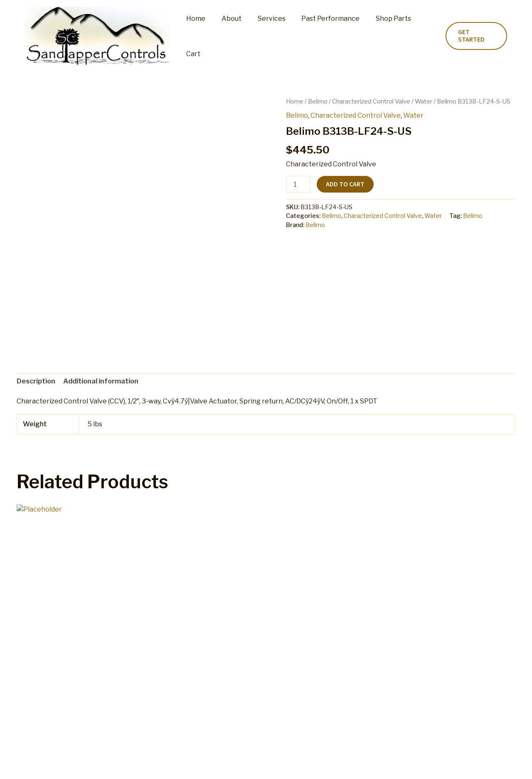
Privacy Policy (388, 764)
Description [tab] (36, 381)
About (229, 36)
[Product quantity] (298, 184)
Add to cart (345, 184)
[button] (475, 36)
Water (424, 101)
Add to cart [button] (50, 675)
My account (178, 764)
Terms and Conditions (326, 764)
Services (266, 36)
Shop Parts (383, 36)
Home (196, 36)
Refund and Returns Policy (244, 764)
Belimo (318, 101)
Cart (421, 36)
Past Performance (323, 36)
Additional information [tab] (101, 381)
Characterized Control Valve (371, 101)
